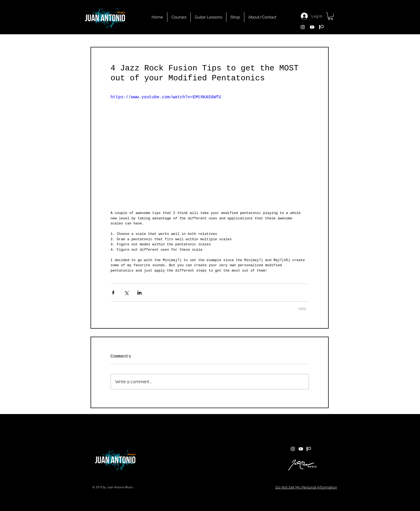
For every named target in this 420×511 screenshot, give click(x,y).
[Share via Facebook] (113, 293)
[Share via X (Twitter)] (126, 293)
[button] (331, 16)
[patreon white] (321, 27)
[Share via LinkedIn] (139, 293)
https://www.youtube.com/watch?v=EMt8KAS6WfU (166, 97)
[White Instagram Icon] (303, 27)
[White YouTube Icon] (312, 27)
